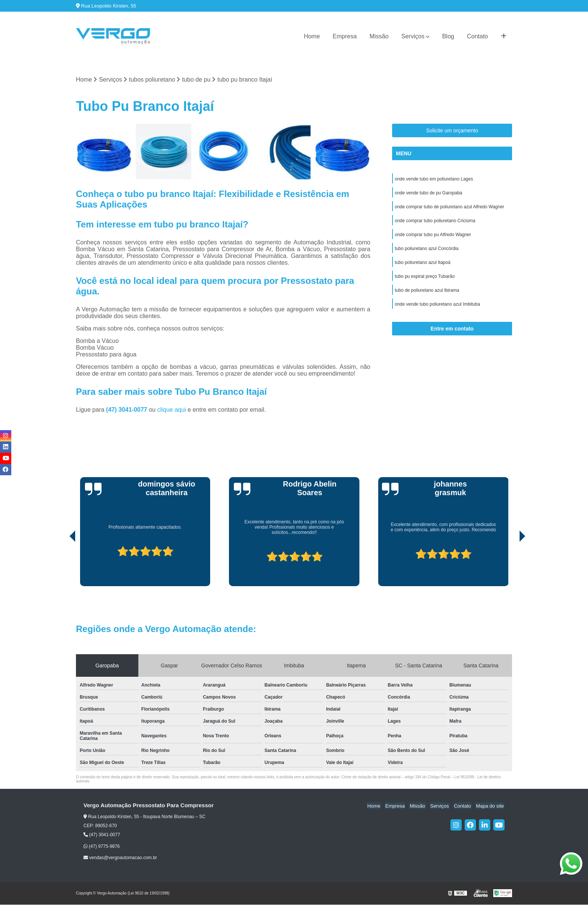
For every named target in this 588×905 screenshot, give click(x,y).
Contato (477, 36)
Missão (379, 36)
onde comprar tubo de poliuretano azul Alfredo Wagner (449, 208)
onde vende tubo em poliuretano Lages (434, 179)
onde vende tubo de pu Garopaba (428, 194)
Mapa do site (490, 806)
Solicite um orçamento (452, 131)
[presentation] (62, 565)
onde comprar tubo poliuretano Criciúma (435, 222)
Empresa (345, 36)
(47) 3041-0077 (127, 410)
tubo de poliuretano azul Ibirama (427, 294)
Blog (448, 36)
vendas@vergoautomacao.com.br (120, 858)
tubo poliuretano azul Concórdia (427, 251)
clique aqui (172, 410)
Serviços (413, 36)
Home (312, 36)
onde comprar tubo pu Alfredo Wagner (433, 236)
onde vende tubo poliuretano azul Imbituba (437, 308)
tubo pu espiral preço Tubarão (425, 279)
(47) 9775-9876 (102, 846)
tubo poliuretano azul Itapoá (423, 265)
